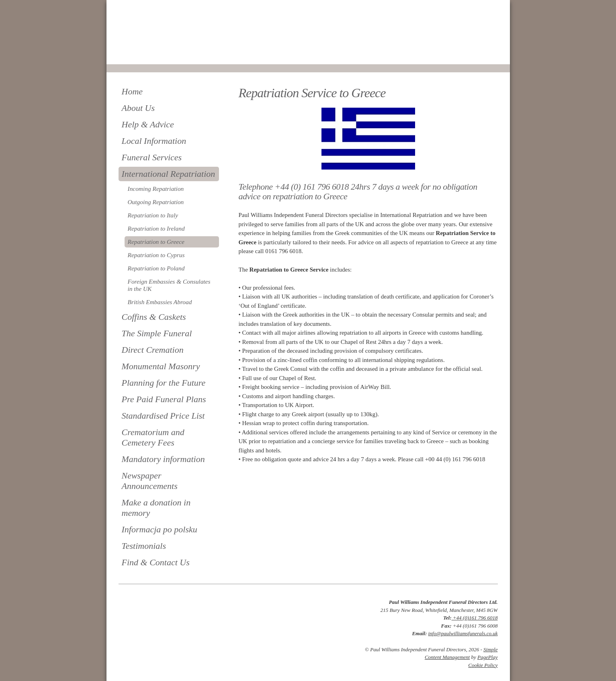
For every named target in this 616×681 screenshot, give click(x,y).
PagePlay (488, 657)
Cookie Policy (483, 665)
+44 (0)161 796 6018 (475, 618)
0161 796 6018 (146, 53)
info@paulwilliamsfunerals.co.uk (463, 633)
